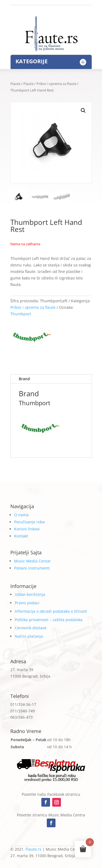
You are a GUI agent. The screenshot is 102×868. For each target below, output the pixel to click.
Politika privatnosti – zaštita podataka (49, 620)
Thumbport (21, 314)
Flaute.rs (33, 849)
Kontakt (21, 536)
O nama (21, 515)
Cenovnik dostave (31, 628)
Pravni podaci (27, 603)
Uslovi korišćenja (30, 594)
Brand (24, 379)
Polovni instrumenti (32, 568)
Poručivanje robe (30, 522)
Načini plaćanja (29, 636)
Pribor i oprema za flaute (56, 84)
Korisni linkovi (27, 529)
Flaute (15, 84)
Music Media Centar (33, 561)
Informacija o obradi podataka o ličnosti (51, 611)
